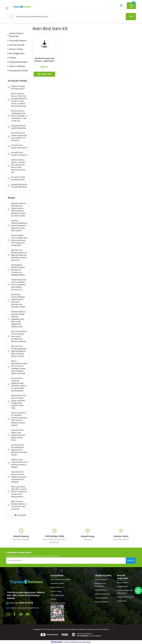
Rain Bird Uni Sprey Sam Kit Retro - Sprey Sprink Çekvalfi (44, 60)
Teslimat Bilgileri (101, 598)
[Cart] (131, 6)
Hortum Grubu (56, 591)
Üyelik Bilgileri (122, 586)
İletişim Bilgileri (123, 583)
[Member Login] (121, 6)
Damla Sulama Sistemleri (61, 580)
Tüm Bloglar (20, 515)
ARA (131, 16)
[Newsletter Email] (71, 561)
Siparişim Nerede (102, 602)
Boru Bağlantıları (57, 595)
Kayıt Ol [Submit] (131, 560)
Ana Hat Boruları (57, 587)
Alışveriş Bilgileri (101, 580)
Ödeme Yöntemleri (102, 594)
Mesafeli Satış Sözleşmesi (100, 585)
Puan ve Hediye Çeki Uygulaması (125, 592)
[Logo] (22, 7)
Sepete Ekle (44, 74)
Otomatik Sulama (57, 583)
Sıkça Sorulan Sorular (126, 597)
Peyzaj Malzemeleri (58, 603)
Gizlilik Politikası (101, 590)
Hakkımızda (122, 601)
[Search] (71, 17)
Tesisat (53, 599)
